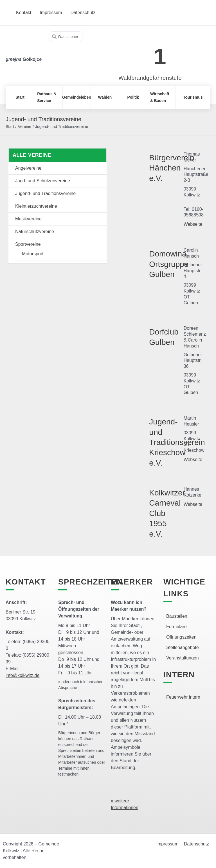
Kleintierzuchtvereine (36, 206)
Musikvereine (28, 219)
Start (10, 127)
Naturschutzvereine (35, 232)
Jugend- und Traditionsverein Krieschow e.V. (177, 442)
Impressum (168, 844)
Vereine (24, 127)
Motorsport (33, 254)
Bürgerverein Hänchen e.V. (172, 168)
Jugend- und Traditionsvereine (45, 193)
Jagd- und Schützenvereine (43, 181)
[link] (142, 53)
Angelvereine (28, 168)
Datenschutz (196, 844)
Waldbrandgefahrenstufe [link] (150, 78)
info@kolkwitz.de (22, 675)
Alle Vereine (32, 155)
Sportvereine (28, 244)
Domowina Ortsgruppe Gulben (169, 264)
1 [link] (160, 57)
